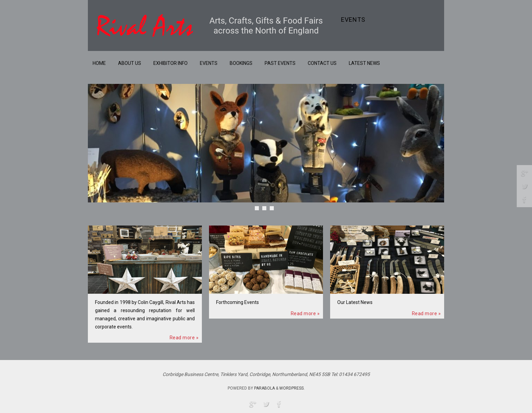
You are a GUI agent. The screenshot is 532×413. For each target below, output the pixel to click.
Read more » (184, 338)
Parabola (264, 388)
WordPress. (292, 388)
